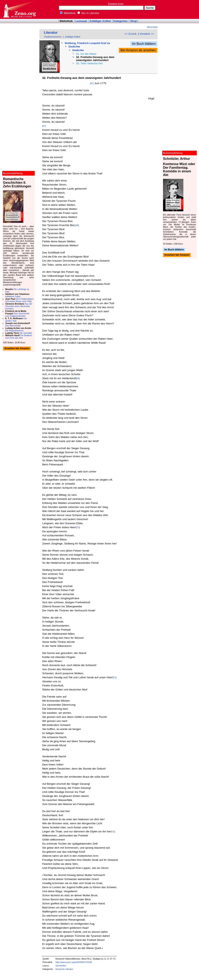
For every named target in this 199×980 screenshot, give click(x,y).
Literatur (51, 33)
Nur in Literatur (88, 13)
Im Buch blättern (144, 44)
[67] (92, 83)
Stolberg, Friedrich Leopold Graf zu (87, 43)
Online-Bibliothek (19, 9)
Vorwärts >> (147, 34)
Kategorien (120, 21)
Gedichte (74, 47)
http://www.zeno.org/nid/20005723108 (74, 962)
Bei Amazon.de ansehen (138, 50)
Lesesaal (81, 21)
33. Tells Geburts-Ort (89, 63)
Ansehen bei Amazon (177, 255)
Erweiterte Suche (116, 4)
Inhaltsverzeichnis (53, 37)
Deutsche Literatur (64, 969)
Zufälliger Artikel (100, 21)
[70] (78, 527)
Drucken (152, 27)
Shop (134, 21)
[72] (113, 832)
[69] (78, 378)
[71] (115, 677)
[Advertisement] (180, 9)
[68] (77, 225)
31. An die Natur (86, 54)
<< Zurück (131, 34)
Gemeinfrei (61, 966)
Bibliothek (68, 13)
